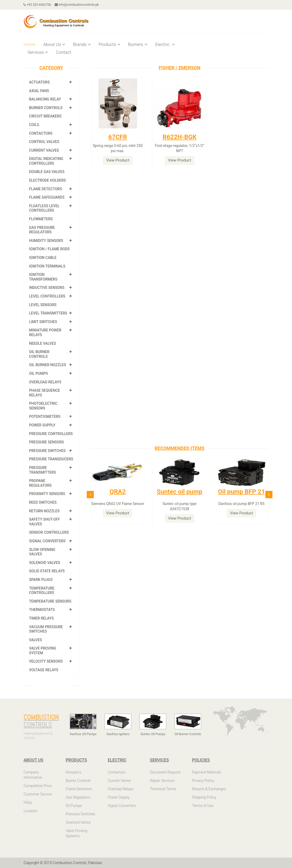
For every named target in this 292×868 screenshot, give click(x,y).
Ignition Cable (43, 258)
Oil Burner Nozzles (48, 365)
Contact (63, 52)
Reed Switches (43, 502)
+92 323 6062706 (38, 5)
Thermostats (42, 610)
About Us (54, 44)
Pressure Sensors (47, 442)
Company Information (33, 775)
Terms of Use (203, 806)
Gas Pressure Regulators (42, 230)
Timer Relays (42, 618)
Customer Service (38, 794)
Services (38, 52)
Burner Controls (46, 108)
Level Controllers (47, 296)
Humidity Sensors (46, 241)
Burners (138, 44)
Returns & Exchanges (209, 789)
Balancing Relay (45, 99)
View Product (118, 160)
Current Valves (44, 150)
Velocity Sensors (46, 661)
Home (30, 44)
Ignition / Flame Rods (49, 249)
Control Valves (44, 142)
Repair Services (162, 781)
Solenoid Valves (45, 563)
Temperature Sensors (50, 601)
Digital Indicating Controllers (46, 161)
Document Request (165, 772)
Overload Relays (45, 382)
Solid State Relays (47, 571)
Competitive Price (38, 786)
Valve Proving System (43, 651)
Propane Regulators (41, 483)
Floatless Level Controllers (44, 208)
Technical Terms (163, 789)
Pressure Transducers (51, 459)
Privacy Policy (203, 781)
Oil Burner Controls (39, 354)
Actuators (39, 82)
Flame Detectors (46, 189)
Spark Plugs (41, 580)
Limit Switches (43, 322)
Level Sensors (43, 305)
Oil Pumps (39, 373)
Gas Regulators (78, 797)
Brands (82, 44)
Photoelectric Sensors (43, 406)
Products (110, 44)
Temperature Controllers (42, 591)
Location (31, 811)
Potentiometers (45, 417)
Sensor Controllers (49, 532)
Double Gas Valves (47, 172)
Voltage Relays (44, 670)
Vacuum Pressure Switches (46, 629)
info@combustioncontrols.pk (77, 5)
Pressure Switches (47, 451)
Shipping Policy (204, 797)
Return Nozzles (44, 511)
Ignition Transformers (43, 277)
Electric (165, 44)
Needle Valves (43, 343)
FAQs (28, 802)
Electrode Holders (48, 180)
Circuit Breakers (45, 116)
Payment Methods (207, 772)
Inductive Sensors (47, 288)
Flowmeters (41, 219)
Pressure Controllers (51, 434)
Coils (34, 125)
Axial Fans (39, 91)
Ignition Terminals (47, 266)
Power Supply (42, 425)
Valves (36, 640)
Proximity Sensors (47, 494)
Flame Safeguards (47, 197)
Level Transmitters (48, 313)
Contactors (41, 133)
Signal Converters (47, 541)
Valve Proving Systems (76, 833)
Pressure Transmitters (43, 470)
